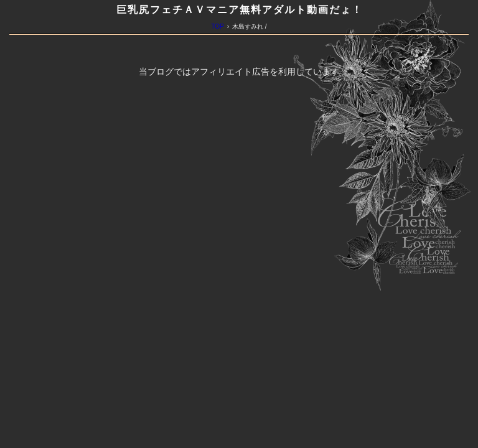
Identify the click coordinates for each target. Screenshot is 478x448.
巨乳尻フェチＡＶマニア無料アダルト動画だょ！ (240, 10)
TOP (217, 26)
